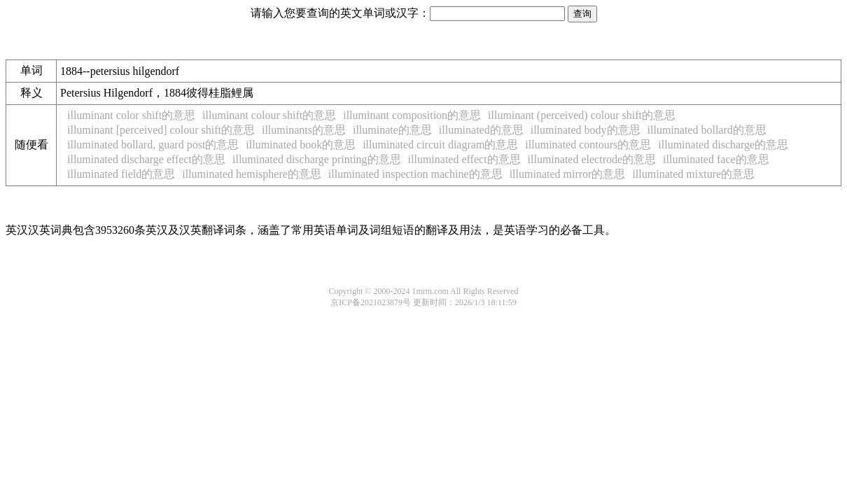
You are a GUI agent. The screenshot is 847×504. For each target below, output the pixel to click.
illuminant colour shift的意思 (269, 115)
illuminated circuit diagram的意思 (440, 145)
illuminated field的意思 (121, 174)
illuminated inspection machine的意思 (415, 174)
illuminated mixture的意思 (693, 174)
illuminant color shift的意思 (131, 115)
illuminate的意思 (392, 130)
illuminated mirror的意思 (568, 174)
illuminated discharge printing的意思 (317, 159)
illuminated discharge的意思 (723, 145)
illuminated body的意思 (586, 130)
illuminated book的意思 (301, 145)
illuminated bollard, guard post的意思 (153, 145)
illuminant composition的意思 (412, 115)
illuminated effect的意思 (464, 159)
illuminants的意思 (304, 130)
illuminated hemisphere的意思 (252, 174)
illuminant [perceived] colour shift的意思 (161, 130)
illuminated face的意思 (716, 159)
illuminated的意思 (481, 130)
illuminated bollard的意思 (707, 130)
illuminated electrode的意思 (592, 159)
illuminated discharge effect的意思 (146, 159)
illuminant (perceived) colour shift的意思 (582, 115)
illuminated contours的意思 (588, 145)
